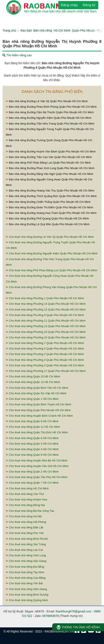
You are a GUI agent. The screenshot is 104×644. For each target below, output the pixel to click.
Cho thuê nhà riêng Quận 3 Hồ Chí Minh (32, 444)
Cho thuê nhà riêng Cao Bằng (26, 578)
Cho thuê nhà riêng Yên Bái (24, 583)
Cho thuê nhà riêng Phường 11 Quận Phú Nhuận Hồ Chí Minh (46, 321)
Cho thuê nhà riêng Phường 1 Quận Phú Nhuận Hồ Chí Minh (45, 298)
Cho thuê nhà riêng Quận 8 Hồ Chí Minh (32, 438)
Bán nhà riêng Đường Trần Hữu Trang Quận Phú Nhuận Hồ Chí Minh (50, 124)
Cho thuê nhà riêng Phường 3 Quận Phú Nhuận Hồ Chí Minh (45, 365)
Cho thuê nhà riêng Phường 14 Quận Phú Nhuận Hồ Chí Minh (46, 304)
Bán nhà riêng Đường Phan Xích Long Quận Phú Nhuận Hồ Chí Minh (50, 168)
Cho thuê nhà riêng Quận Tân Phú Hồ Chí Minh (37, 477)
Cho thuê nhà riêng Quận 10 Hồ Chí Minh (33, 376)
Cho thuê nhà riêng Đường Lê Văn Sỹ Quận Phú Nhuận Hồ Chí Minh (50, 237)
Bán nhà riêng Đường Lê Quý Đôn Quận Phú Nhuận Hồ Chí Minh (48, 224)
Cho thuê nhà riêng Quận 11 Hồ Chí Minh (33, 427)
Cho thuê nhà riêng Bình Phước (27, 539)
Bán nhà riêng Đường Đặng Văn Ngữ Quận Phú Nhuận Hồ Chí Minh (50, 174)
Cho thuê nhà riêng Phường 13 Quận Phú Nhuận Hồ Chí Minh (46, 326)
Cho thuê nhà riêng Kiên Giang (26, 589)
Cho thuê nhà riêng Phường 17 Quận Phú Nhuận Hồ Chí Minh (46, 371)
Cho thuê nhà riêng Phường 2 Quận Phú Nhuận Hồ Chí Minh (45, 354)
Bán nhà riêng (43, 30)
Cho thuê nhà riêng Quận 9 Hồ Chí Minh (32, 421)
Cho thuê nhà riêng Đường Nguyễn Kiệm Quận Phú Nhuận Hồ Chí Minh (52, 253)
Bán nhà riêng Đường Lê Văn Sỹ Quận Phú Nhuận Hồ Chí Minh (47, 101)
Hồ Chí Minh (62, 30)
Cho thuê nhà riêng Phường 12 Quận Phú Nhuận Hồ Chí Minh (46, 310)
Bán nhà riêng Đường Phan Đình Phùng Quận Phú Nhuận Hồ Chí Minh (51, 107)
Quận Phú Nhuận (84, 30)
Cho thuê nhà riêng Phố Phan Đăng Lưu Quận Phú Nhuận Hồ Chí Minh (51, 270)
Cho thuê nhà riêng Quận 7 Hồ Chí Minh (32, 483)
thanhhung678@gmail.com (74, 611)
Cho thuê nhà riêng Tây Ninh (25, 572)
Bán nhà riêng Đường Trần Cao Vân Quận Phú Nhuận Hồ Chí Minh (49, 157)
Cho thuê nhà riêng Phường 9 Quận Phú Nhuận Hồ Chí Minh (45, 315)
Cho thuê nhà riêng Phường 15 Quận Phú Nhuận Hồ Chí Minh (46, 337)
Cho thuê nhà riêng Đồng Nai (25, 505)
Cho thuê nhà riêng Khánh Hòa (26, 500)
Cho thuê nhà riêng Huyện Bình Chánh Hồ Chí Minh (39, 416)
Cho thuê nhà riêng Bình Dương (27, 595)
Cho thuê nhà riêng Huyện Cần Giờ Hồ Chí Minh (37, 466)
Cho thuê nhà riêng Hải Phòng (26, 522)
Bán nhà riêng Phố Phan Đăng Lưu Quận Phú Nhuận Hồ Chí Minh (48, 163)
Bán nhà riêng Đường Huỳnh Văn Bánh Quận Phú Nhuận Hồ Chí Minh (51, 152)
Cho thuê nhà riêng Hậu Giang (26, 561)
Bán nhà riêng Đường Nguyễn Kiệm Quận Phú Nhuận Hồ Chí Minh (48, 118)
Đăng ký (89, 5)
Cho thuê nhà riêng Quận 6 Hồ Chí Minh (32, 455)
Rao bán (26, 30)
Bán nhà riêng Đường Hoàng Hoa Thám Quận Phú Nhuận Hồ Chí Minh (51, 213)
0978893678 (51, 616)
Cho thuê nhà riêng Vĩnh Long (26, 555)
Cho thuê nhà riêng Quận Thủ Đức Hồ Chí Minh (37, 432)
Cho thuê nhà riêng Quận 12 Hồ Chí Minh (33, 382)
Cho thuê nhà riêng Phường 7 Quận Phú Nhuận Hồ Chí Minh (45, 343)
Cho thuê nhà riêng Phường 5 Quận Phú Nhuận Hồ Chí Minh (45, 349)
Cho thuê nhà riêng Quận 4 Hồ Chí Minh (32, 449)
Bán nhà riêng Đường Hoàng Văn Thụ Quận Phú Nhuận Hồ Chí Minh (50, 191)
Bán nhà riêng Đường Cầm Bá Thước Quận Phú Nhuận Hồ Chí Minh (50, 112)
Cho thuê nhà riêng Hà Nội (24, 516)
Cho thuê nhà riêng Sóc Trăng (26, 544)
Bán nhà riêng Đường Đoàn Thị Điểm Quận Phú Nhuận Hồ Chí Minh (49, 207)
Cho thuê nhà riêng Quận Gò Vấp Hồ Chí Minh (36, 393)
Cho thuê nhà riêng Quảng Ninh (27, 600)
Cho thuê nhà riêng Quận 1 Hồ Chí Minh (32, 399)
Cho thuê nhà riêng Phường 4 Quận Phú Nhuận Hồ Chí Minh (45, 360)
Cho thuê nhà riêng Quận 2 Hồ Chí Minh (32, 472)
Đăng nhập (69, 5)
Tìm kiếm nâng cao (17, 55)
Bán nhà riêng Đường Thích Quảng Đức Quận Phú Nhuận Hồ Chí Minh (51, 196)
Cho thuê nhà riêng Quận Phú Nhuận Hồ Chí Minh (38, 410)
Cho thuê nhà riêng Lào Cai (24, 550)
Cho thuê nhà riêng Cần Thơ (25, 494)
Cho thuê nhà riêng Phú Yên (25, 533)
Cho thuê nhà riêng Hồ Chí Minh (27, 488)
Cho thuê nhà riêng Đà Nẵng (25, 567)
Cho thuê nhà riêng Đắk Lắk (25, 527)
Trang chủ (9, 30)
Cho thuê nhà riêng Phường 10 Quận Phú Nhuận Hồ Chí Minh (46, 332)
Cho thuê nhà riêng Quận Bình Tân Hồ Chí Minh (37, 388)
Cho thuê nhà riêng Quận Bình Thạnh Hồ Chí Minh (38, 404)
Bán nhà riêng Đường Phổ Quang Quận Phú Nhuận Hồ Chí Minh (47, 218)
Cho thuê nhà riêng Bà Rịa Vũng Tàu (30, 511)
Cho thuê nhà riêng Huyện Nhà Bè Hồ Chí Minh (37, 461)
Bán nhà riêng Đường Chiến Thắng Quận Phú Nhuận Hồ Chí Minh (48, 202)
